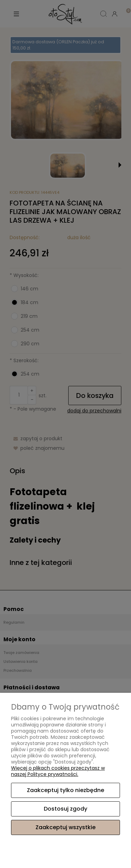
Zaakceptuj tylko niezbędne (65, 790)
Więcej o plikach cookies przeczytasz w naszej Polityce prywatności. (58, 771)
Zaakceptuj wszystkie (65, 827)
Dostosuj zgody (65, 809)
